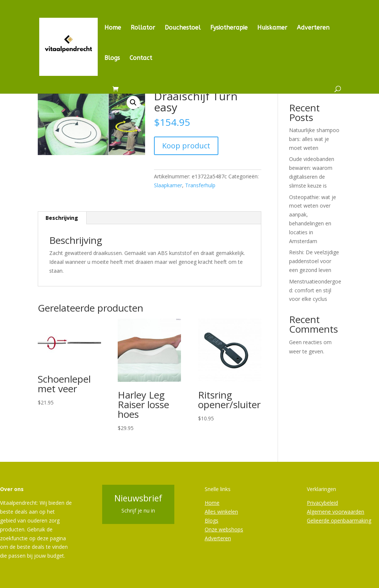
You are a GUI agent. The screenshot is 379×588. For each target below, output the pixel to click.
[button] (133, 103)
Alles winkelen (221, 512)
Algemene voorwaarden (336, 512)
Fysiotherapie (229, 28)
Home (113, 28)
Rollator (143, 28)
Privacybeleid (322, 503)
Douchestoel (183, 28)
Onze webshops (224, 529)
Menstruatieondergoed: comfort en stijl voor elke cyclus (315, 290)
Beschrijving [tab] (62, 218)
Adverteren (313, 28)
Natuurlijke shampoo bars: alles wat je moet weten (314, 139)
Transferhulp (200, 185)
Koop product (186, 146)
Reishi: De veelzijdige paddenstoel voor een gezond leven (314, 261)
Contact (141, 58)
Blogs (112, 58)
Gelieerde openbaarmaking (339, 520)
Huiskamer (272, 28)
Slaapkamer (168, 185)
